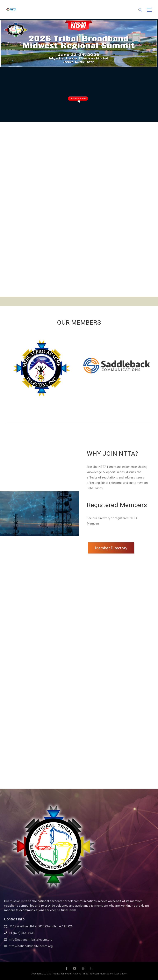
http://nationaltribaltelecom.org (31, 946)
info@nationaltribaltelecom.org (31, 940)
